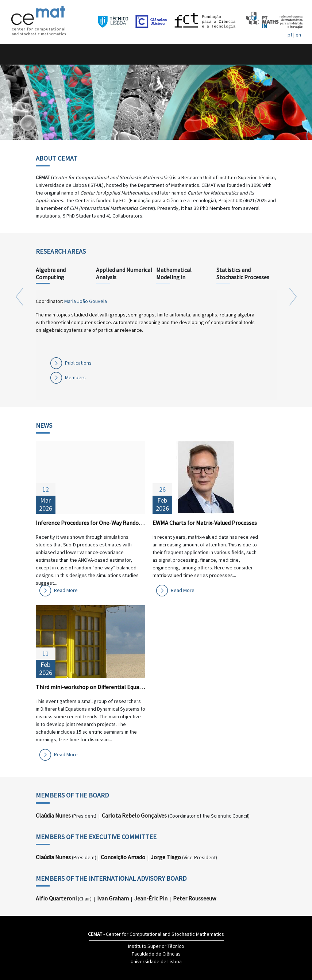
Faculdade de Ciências (156, 954)
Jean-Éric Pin (151, 898)
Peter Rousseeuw (194, 898)
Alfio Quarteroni (56, 898)
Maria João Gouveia (86, 301)
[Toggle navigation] (13, 54)
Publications (78, 363)
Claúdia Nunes (53, 815)
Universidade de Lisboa (156, 961)
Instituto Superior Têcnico (156, 946)
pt (290, 35)
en (298, 35)
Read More (66, 590)
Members (75, 377)
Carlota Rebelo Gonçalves (134, 815)
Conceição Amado (123, 857)
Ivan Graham (113, 898)
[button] (19, 344)
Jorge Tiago (166, 857)
